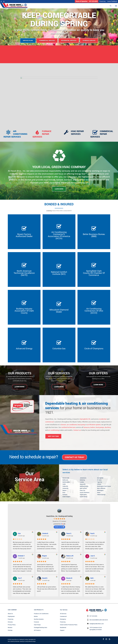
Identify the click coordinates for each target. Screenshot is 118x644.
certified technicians (68, 427)
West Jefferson (101, 488)
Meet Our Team (53, 436)
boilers (93, 427)
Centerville (65, 488)
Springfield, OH (85, 419)
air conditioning (54, 430)
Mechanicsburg (84, 486)
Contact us (77, 430)
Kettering (82, 480)
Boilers (36, 616)
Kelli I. (92, 578)
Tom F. (20, 578)
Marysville (83, 484)
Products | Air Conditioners (41, 614)
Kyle (19, 533)
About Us (10, 614)
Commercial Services (47, 41)
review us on (59, 527)
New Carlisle (83, 488)
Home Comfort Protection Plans (69, 625)
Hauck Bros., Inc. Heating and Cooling (59, 516)
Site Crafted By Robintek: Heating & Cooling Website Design (22, 641)
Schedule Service (89, 41)
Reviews (10, 627)
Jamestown (83, 478)
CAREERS (59, 58)
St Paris (99, 480)
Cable (64, 484)
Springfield (100, 478)
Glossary (10, 622)
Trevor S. (69, 533)
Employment (11, 616)
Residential (63, 627)
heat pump (81, 425)
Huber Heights (66, 497)
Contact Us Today (75, 457)
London (82, 482)
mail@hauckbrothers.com (97, 624)
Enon (64, 492)
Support (62, 630)
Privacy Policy (12, 625)
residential (103, 419)
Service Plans (28, 41)
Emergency (63, 619)
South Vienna (84, 497)
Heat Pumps (37, 625)
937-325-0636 (93, 616)
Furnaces (36, 622)
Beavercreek (66, 478)
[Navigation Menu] (117, 6)
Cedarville (65, 486)
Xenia (99, 492)
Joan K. (93, 556)
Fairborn (65, 495)
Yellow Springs (101, 495)
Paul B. (92, 533)
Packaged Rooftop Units (41, 627)
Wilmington (100, 490)
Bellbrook (65, 480)
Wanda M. (69, 578)
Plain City (82, 490)
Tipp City (100, 482)
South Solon (83, 495)
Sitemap (10, 630)
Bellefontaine (66, 482)
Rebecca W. (70, 556)
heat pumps (100, 427)
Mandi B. (45, 578)
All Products (37, 630)
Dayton (64, 490)
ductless (108, 427)
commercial (49, 422)
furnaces (87, 427)
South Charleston (85, 492)
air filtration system (94, 425)
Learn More (59, 189)
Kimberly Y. (21, 556)
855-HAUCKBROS (94, 620)
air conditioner (72, 425)
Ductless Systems (39, 619)
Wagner (44, 556)
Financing (11, 619)
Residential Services (69, 41)
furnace (64, 425)
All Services (63, 614)
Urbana (99, 484)
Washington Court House (104, 486)
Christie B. (45, 533)
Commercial (63, 616)
